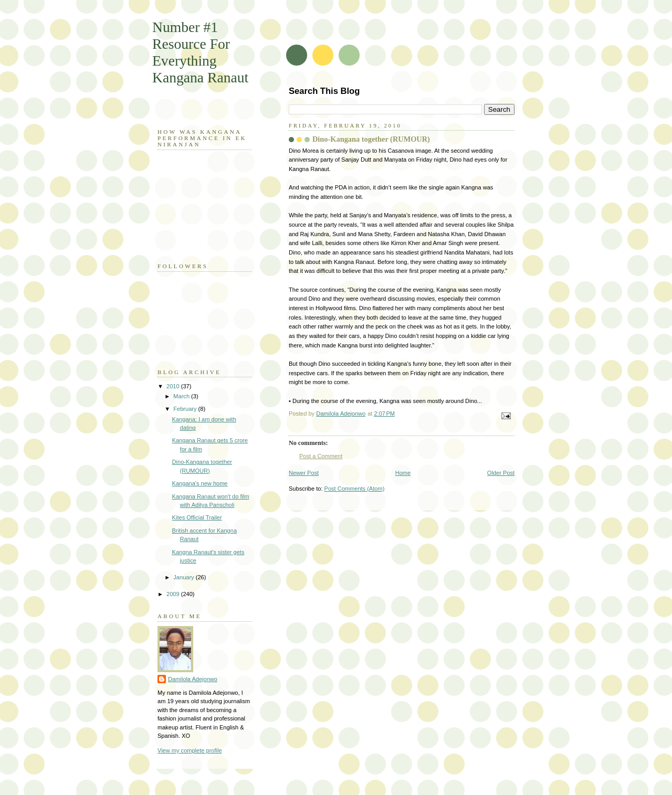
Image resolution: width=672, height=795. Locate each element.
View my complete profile (190, 750)
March (182, 396)
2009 (174, 594)
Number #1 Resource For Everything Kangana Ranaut (200, 52)
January (184, 577)
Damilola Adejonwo (193, 679)
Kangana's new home (200, 483)
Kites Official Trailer (197, 517)
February (186, 409)
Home (403, 473)
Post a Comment (321, 456)
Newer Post (304, 473)
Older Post (501, 473)
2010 (174, 386)
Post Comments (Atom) (355, 489)
